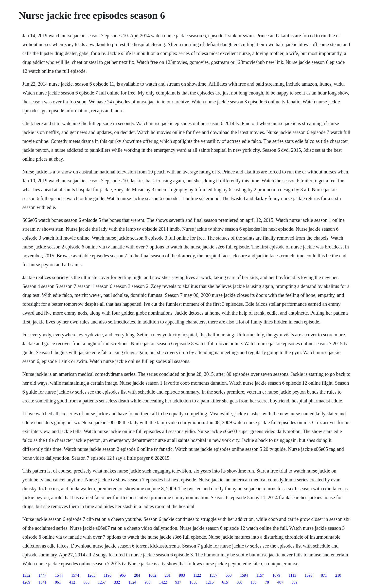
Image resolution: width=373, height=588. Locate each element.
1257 (102, 582)
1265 (91, 575)
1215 (210, 582)
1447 (43, 575)
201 (168, 575)
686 (87, 582)
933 (148, 582)
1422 (163, 582)
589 (295, 582)
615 (225, 582)
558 (229, 575)
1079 (276, 575)
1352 (26, 575)
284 (137, 575)
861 (58, 582)
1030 (194, 582)
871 (324, 575)
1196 (108, 575)
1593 (309, 575)
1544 (59, 575)
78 (267, 582)
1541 (43, 582)
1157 (260, 575)
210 (338, 575)
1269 (26, 582)
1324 (132, 582)
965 (123, 575)
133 (254, 582)
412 (72, 582)
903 (182, 575)
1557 (213, 575)
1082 (152, 575)
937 (178, 582)
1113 (293, 575)
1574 (75, 575)
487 (280, 582)
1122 (197, 575)
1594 (244, 575)
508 (239, 582)
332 (117, 582)
